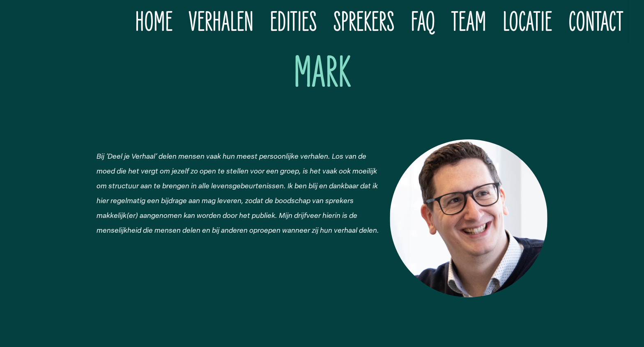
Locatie (527, 22)
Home (154, 22)
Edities (293, 22)
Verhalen (221, 22)
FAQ (423, 22)
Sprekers (364, 22)
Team (469, 22)
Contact (596, 22)
